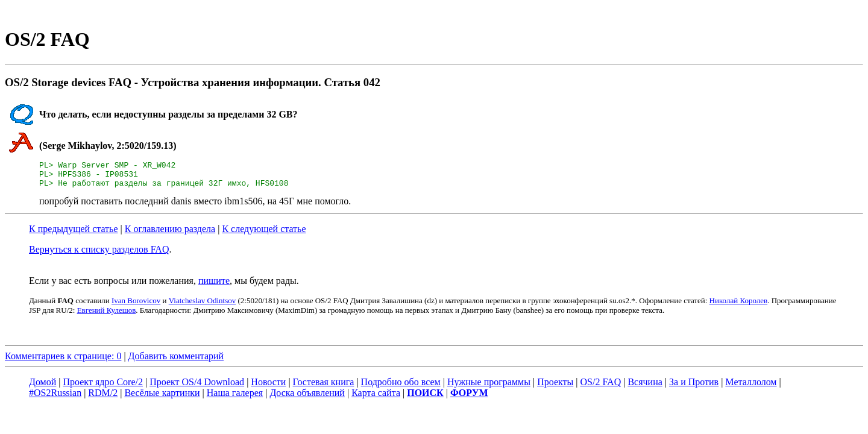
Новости (268, 387)
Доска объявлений (307, 398)
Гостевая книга (324, 387)
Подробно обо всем (401, 387)
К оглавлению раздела (170, 234)
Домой (42, 387)
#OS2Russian (55, 398)
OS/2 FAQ (600, 387)
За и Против (694, 387)
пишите (214, 286)
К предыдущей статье (74, 234)
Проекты (555, 387)
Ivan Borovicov (136, 306)
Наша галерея (235, 398)
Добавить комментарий (176, 361)
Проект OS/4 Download (197, 387)
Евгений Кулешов (107, 316)
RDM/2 (103, 398)
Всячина (645, 387)
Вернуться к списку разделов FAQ (99, 255)
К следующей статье (264, 234)
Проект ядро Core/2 (103, 387)
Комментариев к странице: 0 (63, 361)
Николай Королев (739, 306)
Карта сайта (376, 398)
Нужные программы (489, 387)
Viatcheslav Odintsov (203, 306)
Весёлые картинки (162, 398)
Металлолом (751, 387)
